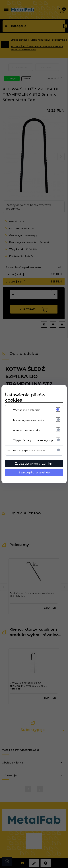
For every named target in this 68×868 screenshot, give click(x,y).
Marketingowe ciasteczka (29, 420)
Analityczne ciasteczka (27, 430)
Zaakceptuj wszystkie (34, 472)
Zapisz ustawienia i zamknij (34, 463)
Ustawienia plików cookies (25, 397)
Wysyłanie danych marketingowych (34, 440)
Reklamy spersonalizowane (29, 450)
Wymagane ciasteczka (27, 410)
